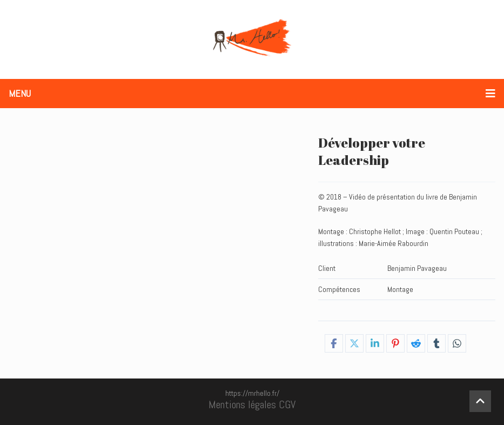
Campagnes (406, 310)
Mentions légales (242, 404)
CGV (287, 404)
